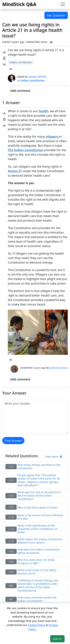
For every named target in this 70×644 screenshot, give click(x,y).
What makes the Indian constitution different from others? (40, 541)
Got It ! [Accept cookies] (57, 639)
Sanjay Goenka (37, 77)
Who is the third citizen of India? (38, 508)
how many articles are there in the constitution (39, 467)
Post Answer (13, 441)
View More (54, 457)
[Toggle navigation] (63, 4)
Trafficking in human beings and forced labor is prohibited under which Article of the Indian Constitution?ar (38, 586)
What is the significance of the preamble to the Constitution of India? (37, 529)
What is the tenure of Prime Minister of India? (40, 517)
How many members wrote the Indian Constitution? (37, 599)
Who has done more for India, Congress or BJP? (36, 562)
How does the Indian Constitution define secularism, (39, 551)
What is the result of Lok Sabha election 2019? (37, 572)
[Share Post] (51, 42)
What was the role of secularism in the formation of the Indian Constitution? (39, 496)
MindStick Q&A (19, 4)
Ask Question (56, 15)
